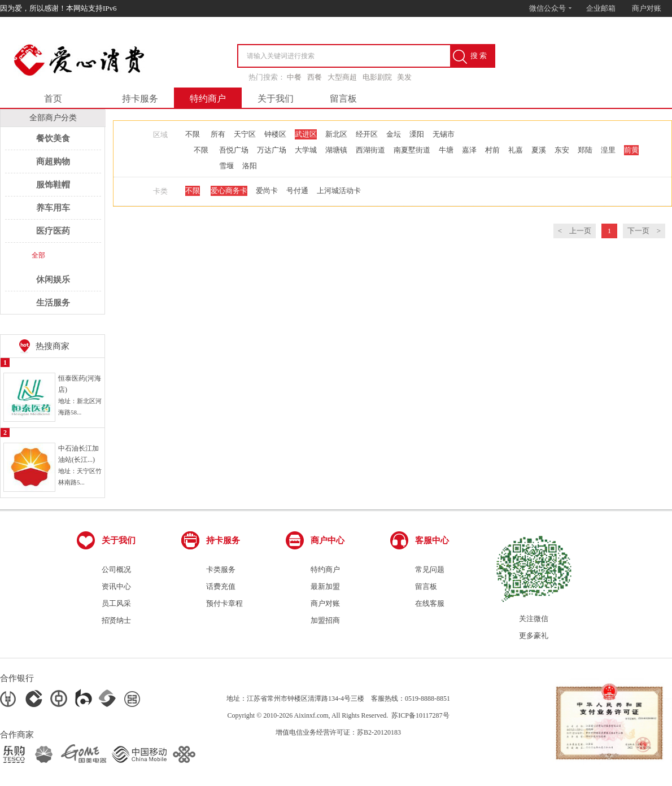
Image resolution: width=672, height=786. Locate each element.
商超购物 (53, 161)
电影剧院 (377, 77)
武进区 (306, 134)
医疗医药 (53, 231)
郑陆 (585, 150)
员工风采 (116, 603)
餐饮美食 (53, 138)
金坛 (394, 134)
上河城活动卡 (339, 191)
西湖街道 (370, 150)
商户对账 (647, 8)
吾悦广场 (234, 150)
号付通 (297, 191)
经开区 (367, 134)
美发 (404, 77)
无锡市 (444, 134)
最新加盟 (325, 586)
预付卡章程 (224, 603)
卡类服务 (221, 569)
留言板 (343, 99)
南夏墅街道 (412, 150)
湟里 (608, 150)
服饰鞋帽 (53, 185)
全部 (38, 255)
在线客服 (430, 603)
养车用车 (53, 208)
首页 (53, 99)
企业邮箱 (601, 8)
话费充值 (221, 586)
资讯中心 (116, 586)
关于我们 (276, 99)
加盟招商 (325, 620)
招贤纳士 (116, 620)
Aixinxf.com (311, 715)
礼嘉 (516, 150)
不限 (193, 134)
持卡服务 (140, 99)
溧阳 (417, 134)
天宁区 (245, 134)
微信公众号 (551, 8)
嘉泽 (469, 150)
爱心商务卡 (229, 191)
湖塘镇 (336, 150)
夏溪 (539, 150)
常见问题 (430, 569)
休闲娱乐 (53, 280)
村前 (492, 150)
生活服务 (53, 303)
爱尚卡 (267, 191)
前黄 (631, 150)
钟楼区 (275, 134)
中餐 (294, 77)
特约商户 (208, 99)
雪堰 (226, 166)
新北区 (336, 134)
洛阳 (250, 166)
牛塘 (446, 150)
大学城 (306, 150)
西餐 (315, 77)
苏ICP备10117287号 (420, 715)
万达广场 (272, 150)
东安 (562, 150)
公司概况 (116, 569)
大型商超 (342, 77)
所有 (218, 134)
